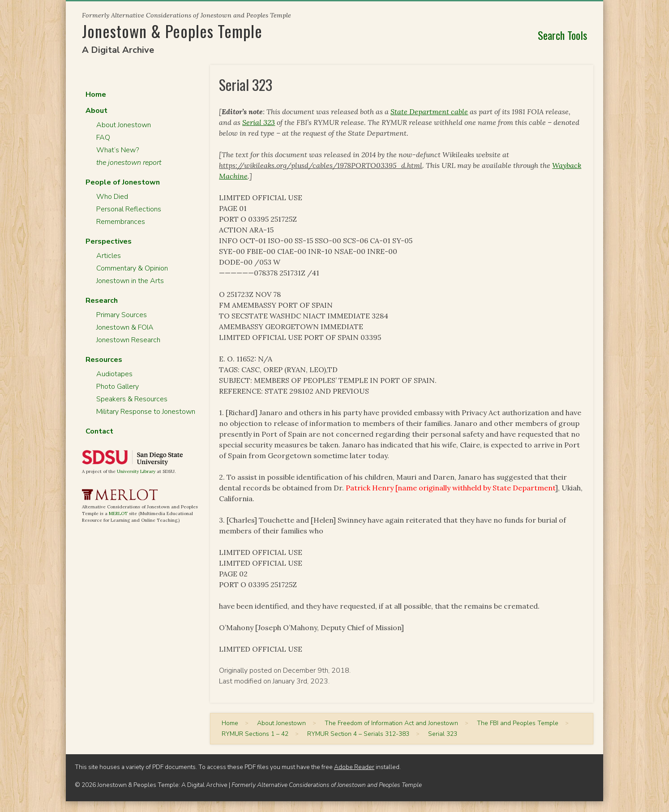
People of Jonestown (123, 182)
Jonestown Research (128, 340)
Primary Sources (122, 315)
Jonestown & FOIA (125, 327)
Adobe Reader (354, 767)
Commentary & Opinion (132, 268)
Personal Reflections (129, 209)
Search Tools (562, 35)
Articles (109, 256)
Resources (104, 360)
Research (102, 301)
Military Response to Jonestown (146, 412)
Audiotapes (114, 374)
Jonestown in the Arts (130, 281)
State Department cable (429, 112)
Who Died (112, 197)
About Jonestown (124, 125)
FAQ (103, 137)
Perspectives (109, 241)
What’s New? (118, 150)
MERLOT (118, 513)
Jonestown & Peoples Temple (172, 31)
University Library (136, 471)
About (96, 111)
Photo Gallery (118, 387)
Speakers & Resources (132, 399)
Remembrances (121, 222)
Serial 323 (259, 122)
